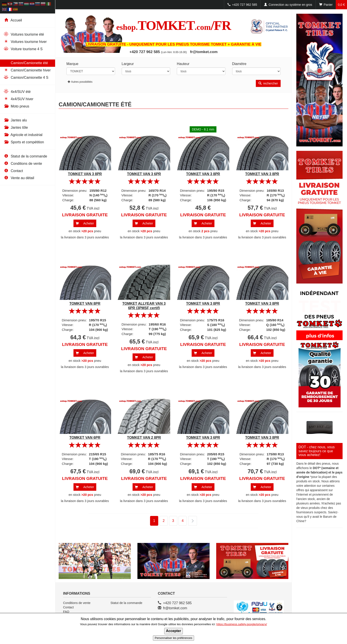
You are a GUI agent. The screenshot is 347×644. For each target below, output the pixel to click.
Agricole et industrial (23, 135)
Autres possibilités (80, 82)
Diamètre (239, 64)
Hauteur (183, 64)
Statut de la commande (25, 156)
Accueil (13, 20)
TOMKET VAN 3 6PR (144, 174)
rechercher (268, 83)
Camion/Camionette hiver (27, 70)
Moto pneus (16, 106)
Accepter (173, 631)
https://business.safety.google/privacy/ (242, 624)
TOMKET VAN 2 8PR (144, 438)
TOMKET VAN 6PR (85, 438)
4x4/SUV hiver (18, 99)
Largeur (128, 64)
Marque (72, 64)
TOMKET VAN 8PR (85, 304)
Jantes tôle (16, 127)
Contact (13, 171)
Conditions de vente (23, 164)
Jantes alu (15, 120)
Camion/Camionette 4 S (26, 77)
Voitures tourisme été (24, 34)
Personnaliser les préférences (173, 638)
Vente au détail (19, 178)
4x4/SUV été (17, 91)
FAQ (66, 612)
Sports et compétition (24, 142)
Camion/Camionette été (26, 63)
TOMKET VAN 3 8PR (85, 174)
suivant (190, 521)
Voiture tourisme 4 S (23, 49)
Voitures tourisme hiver (25, 41)
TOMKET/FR (173, 25)
